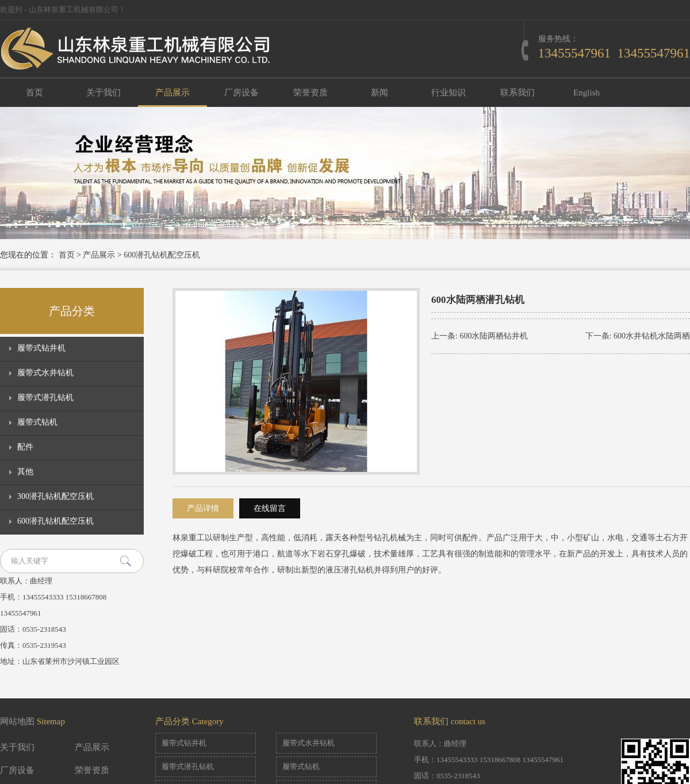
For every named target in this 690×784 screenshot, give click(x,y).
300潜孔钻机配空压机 (55, 496)
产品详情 (203, 508)
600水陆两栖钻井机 (494, 336)
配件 (25, 447)
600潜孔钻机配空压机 (162, 255)
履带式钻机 (37, 422)
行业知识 (448, 93)
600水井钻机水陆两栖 (652, 336)
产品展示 (172, 93)
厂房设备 (241, 93)
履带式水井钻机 (45, 373)
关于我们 (103, 93)
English (586, 93)
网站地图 (17, 721)
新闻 (379, 93)
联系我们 (517, 93)
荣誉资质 (310, 93)
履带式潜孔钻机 (45, 397)
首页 (34, 93)
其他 (25, 472)
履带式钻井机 (41, 348)
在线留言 (270, 508)
